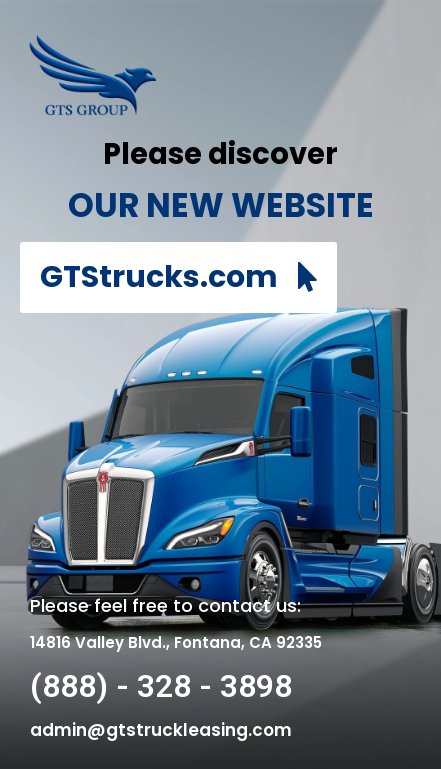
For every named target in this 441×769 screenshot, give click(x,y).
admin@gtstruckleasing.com (161, 730)
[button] (178, 277)
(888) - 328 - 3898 (161, 686)
